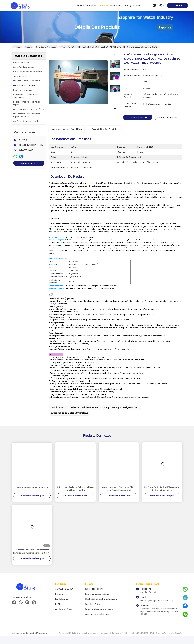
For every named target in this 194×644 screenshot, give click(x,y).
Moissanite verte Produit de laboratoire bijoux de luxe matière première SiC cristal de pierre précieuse (32, 556)
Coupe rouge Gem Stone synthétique (69, 418)
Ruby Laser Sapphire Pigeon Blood (121, 412)
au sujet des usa (92, 6)
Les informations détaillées (67, 129)
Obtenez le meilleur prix (139, 117)
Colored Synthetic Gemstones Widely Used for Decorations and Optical (119, 494)
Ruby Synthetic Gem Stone (84, 412)
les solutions (116, 6)
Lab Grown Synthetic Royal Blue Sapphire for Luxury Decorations (162, 494)
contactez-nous (140, 6)
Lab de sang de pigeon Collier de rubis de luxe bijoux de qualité (75, 494)
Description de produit (104, 129)
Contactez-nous (64, 614)
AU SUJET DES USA (64, 594)
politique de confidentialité (24, 638)
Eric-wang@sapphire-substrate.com (36, 145)
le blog (128, 6)
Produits (29, 47)
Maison (80, 6)
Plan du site (42, 638)
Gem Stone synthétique (47, 47)
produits (104, 6)
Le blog (59, 609)
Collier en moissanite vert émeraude (32, 492)
